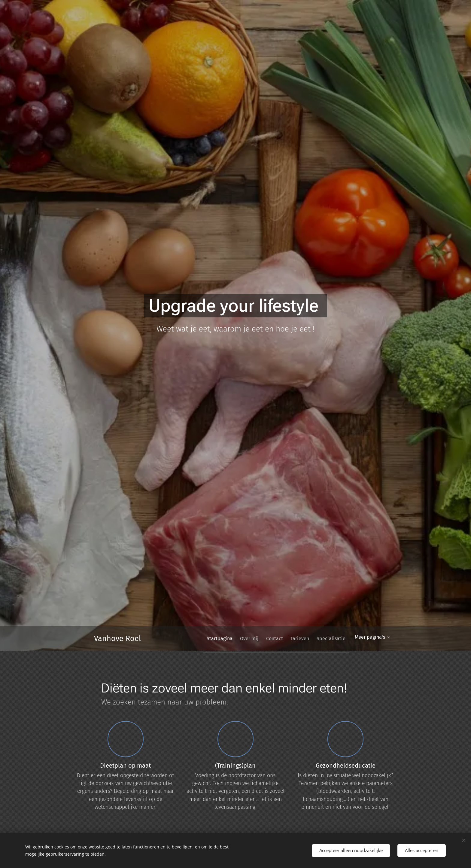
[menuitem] (205, 639)
